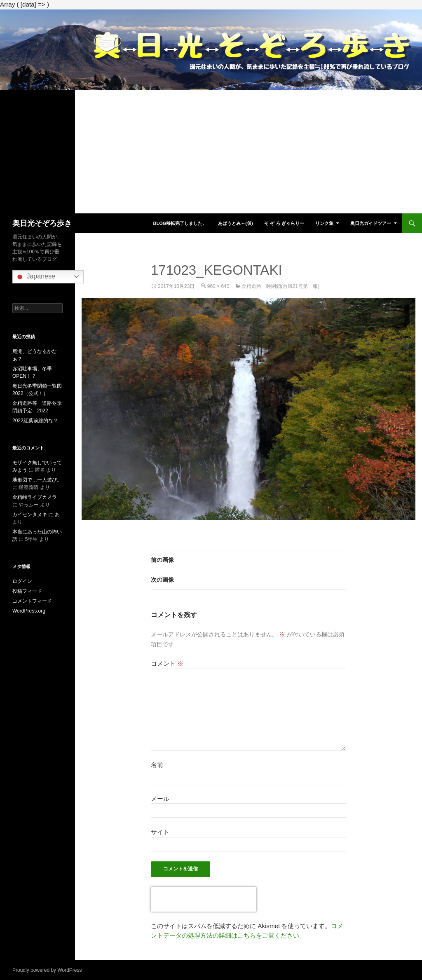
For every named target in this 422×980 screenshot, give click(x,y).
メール (160, 799)
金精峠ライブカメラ (35, 497)
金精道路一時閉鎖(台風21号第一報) (280, 286)
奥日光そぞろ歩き (42, 223)
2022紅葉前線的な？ (35, 421)
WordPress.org (29, 611)
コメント (167, 663)
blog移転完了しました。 (180, 223)
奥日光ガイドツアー (371, 223)
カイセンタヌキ (30, 515)
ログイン (22, 581)
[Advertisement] (211, 152)
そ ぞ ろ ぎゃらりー (284, 223)
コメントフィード (32, 601)
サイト (160, 832)
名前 (157, 765)
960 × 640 (218, 286)
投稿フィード (27, 591)
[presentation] (204, 899)
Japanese (35, 277)
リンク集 (324, 223)
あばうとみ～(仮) (235, 223)
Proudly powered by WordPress (47, 970)
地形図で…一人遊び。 (37, 480)
